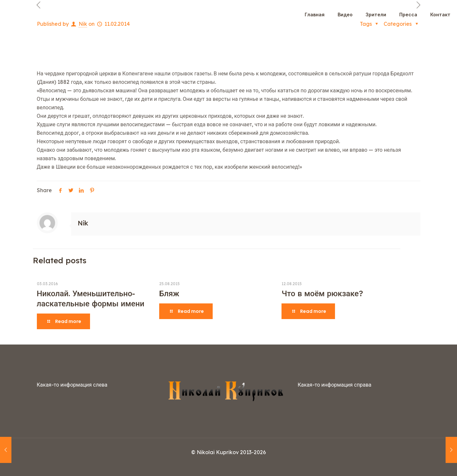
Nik (83, 223)
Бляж (169, 293)
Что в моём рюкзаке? (322, 293)
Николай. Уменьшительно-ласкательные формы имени (91, 298)
